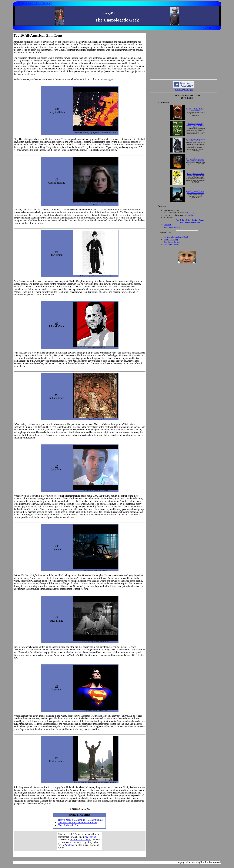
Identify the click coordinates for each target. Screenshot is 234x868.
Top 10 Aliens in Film (69, 825)
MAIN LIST (210, 28)
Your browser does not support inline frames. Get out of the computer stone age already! (80, 841)
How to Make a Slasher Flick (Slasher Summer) (81, 820)
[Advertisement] (184, 57)
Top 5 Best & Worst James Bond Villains (78, 823)
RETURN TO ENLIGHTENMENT (35, 3)
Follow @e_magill (184, 90)
